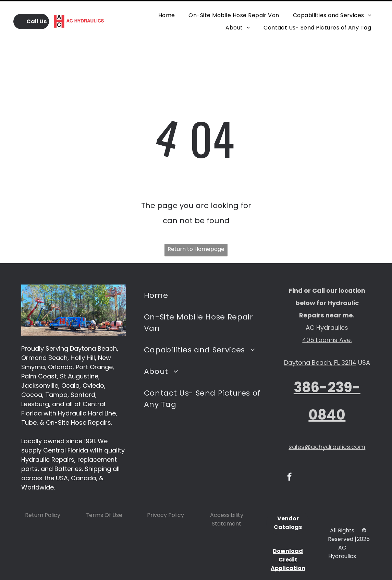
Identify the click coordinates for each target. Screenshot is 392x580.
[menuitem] (167, 11)
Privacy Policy (166, 498)
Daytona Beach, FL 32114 (320, 345)
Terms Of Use (104, 498)
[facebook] (289, 460)
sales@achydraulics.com (327, 430)
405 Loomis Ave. (327, 323)
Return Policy (43, 498)
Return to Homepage (196, 232)
